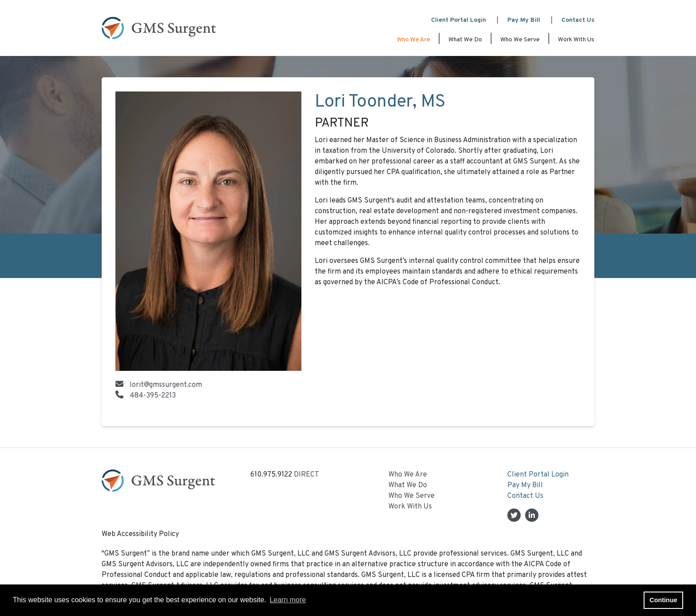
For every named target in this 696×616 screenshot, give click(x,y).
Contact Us (578, 20)
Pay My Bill (524, 20)
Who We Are (413, 40)
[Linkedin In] (532, 516)
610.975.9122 (271, 475)
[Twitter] (514, 516)
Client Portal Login (459, 20)
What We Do (465, 40)
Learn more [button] (288, 600)
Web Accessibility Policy (140, 534)
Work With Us (576, 40)
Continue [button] (663, 600)
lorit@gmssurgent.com (166, 385)
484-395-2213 (153, 396)
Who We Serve (520, 40)
